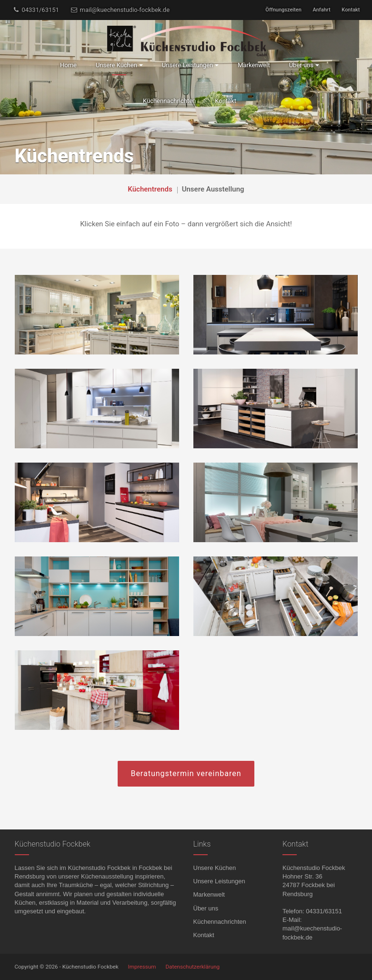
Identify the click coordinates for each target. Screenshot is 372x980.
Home (68, 65)
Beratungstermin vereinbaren (186, 773)
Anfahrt (322, 10)
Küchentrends (150, 189)
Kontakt (351, 10)
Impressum (142, 967)
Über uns (206, 908)
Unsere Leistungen (219, 881)
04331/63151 (36, 10)
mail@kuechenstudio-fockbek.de (120, 10)
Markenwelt (209, 894)
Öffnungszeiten (283, 10)
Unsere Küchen (215, 868)
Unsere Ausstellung (213, 189)
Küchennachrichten (220, 922)
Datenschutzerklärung (192, 967)
